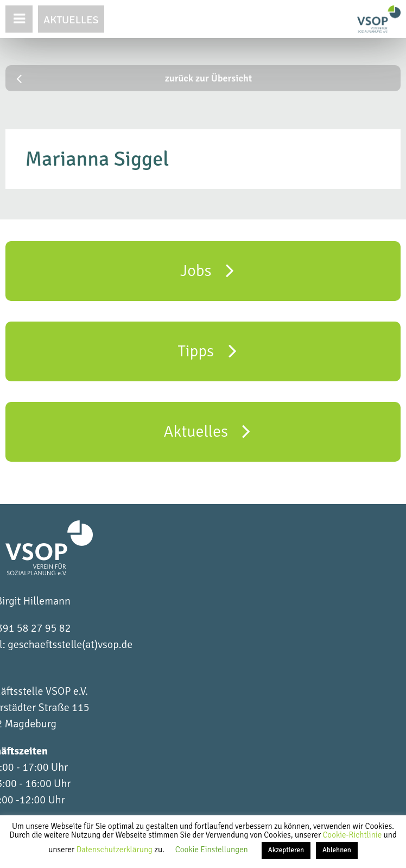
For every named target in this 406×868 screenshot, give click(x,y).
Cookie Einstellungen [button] (212, 850)
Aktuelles (71, 20)
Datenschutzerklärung (116, 850)
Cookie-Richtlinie (353, 835)
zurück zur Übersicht (134, 78)
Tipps (207, 350)
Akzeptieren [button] (286, 850)
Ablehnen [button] (337, 850)
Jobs (207, 270)
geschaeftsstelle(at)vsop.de (70, 644)
